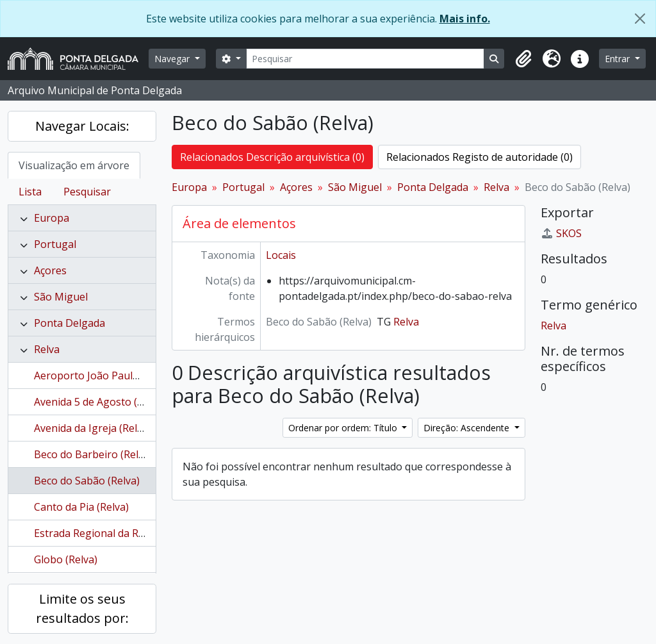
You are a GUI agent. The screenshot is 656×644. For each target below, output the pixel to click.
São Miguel (61, 297)
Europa (52, 218)
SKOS (561, 233)
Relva (47, 349)
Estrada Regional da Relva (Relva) (113, 533)
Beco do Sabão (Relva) (87, 481)
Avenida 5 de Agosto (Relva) (100, 402)
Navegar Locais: (82, 126)
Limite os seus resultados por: (82, 608)
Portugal (55, 244)
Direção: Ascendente (468, 428)
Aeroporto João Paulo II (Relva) (108, 376)
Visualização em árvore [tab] (74, 165)
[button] (523, 59)
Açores (50, 270)
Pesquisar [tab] (87, 192)
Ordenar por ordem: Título (344, 428)
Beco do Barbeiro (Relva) (93, 454)
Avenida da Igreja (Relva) (93, 428)
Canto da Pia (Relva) (81, 507)
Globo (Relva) (66, 559)
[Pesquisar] (365, 59)
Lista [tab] (30, 192)
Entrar (619, 59)
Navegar (173, 59)
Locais (281, 255)
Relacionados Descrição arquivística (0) (272, 157)
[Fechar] (640, 19)
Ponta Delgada (70, 323)
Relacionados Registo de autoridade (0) (480, 157)
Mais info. (465, 19)
